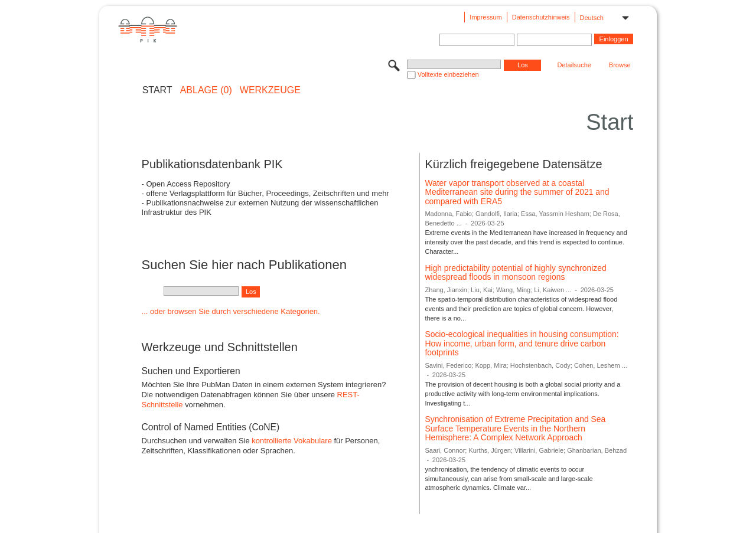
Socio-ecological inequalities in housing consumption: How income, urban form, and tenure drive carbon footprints (522, 343)
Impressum (485, 17)
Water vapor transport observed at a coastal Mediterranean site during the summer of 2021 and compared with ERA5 (517, 192)
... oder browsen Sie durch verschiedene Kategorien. (231, 311)
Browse (620, 65)
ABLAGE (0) (206, 90)
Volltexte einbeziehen (448, 74)
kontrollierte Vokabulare (292, 441)
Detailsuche (574, 65)
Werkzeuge (270, 90)
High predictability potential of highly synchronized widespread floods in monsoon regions (515, 273)
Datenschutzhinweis (541, 17)
